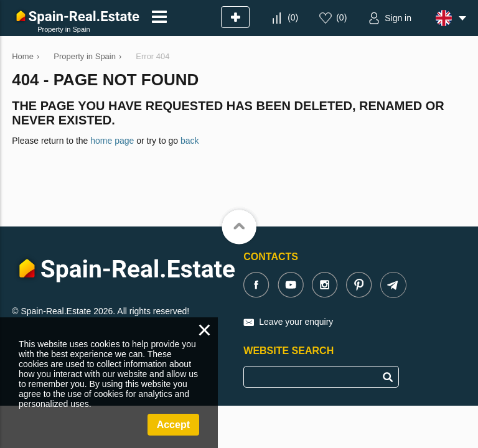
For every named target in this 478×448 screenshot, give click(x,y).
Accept (173, 425)
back (190, 141)
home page (112, 141)
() (293, 17)
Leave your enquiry (296, 322)
